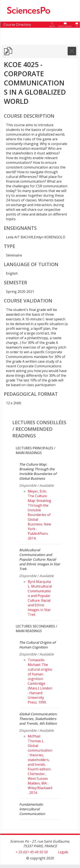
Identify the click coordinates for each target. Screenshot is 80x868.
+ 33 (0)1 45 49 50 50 (31, 852)
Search (52, 26)
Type (9, 246)
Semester (15, 282)
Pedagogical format (31, 394)
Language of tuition (31, 264)
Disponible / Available (36, 485)
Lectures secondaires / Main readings (36, 629)
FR (77, 26)
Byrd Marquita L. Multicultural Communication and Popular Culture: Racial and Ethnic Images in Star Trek (40, 598)
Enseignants (20, 228)
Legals (63, 852)
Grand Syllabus (65, 26)
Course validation (28, 301)
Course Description (29, 116)
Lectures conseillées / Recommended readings (39, 429)
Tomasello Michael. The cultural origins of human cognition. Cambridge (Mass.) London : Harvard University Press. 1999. (40, 681)
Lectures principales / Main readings (36, 450)
